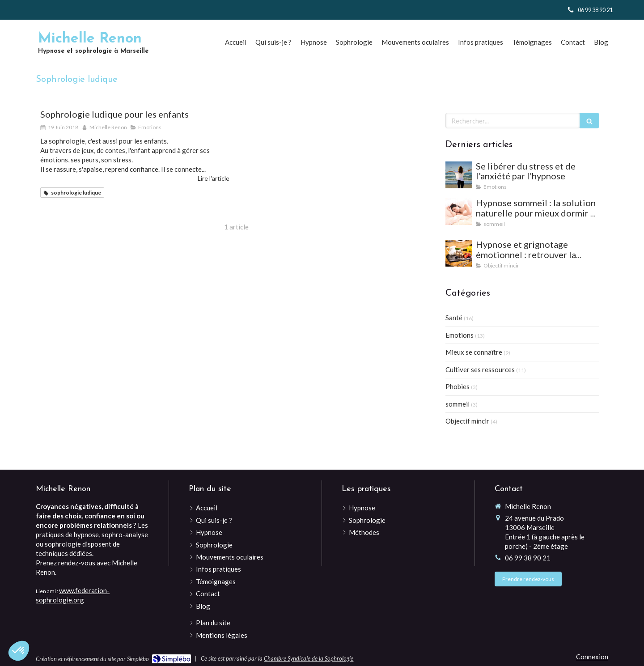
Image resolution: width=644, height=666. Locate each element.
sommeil (458, 404)
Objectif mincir (467, 421)
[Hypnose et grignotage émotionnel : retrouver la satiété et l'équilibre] (459, 253)
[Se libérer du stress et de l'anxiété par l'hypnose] (459, 175)
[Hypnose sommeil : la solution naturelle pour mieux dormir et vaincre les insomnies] (459, 212)
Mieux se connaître (474, 352)
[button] (19, 651)
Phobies (458, 386)
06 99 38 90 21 (528, 558)
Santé (454, 318)
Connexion (592, 657)
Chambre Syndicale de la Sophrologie (309, 658)
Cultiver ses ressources (480, 369)
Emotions (460, 335)
